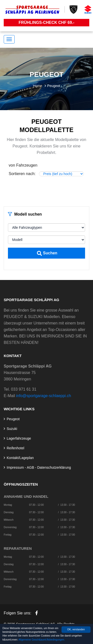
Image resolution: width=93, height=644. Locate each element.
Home (38, 86)
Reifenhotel (15, 448)
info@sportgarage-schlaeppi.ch (44, 396)
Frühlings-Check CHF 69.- (46, 23)
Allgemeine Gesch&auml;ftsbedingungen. (42, 640)
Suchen (47, 253)
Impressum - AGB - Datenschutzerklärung (39, 467)
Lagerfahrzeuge (19, 438)
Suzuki (12, 429)
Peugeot (13, 419)
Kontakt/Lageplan (20, 458)
